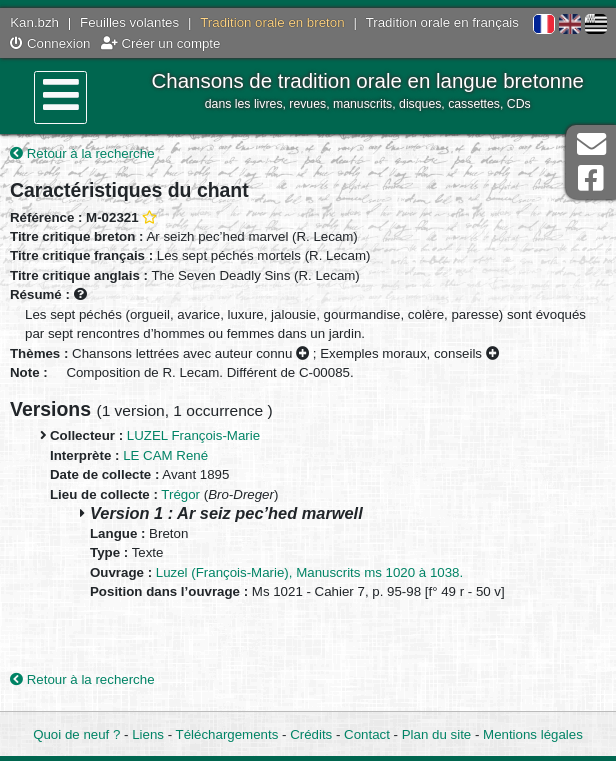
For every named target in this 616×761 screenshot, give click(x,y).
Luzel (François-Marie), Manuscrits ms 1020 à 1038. (309, 572)
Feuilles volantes (129, 22)
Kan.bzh (34, 22)
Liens (148, 734)
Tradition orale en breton (272, 22)
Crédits (311, 734)
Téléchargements (227, 734)
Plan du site (436, 734)
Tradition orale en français (442, 22)
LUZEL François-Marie (193, 435)
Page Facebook (591, 178)
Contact (367, 734)
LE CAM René (165, 455)
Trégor (180, 494)
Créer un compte (161, 43)
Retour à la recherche (82, 153)
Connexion (50, 43)
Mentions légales (533, 734)
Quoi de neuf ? (76, 734)
